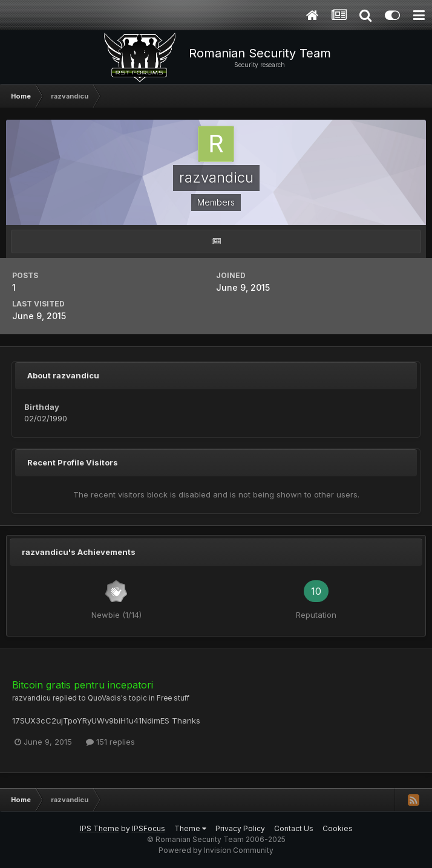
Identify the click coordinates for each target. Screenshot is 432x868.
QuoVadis (104, 698)
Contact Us (294, 828)
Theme (190, 828)
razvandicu (31, 698)
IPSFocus (149, 828)
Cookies (338, 828)
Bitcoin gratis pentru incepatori (83, 685)
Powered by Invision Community (216, 850)
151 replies (110, 742)
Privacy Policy (240, 828)
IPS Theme (100, 828)
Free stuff (173, 698)
